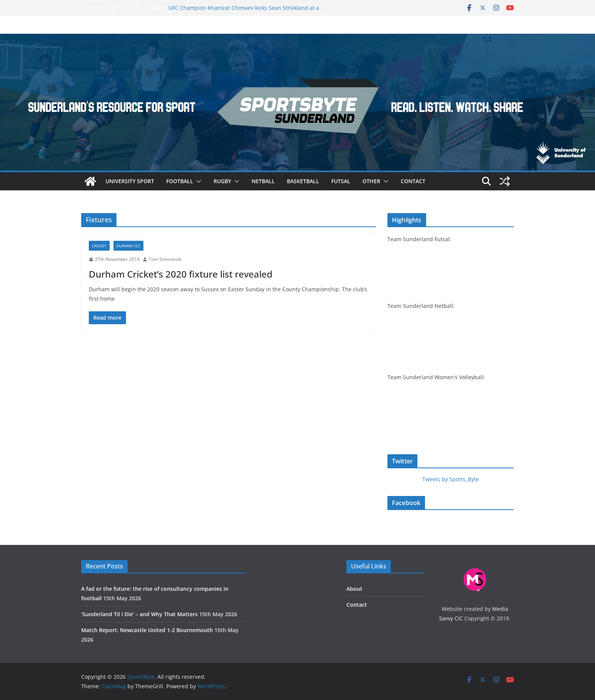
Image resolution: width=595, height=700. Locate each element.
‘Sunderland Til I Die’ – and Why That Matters (139, 614)
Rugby (222, 181)
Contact (413, 181)
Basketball (303, 181)
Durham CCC (128, 246)
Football (180, 181)
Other (371, 181)
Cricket (99, 246)
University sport (130, 181)
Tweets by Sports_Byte (451, 479)
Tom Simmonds (165, 259)
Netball (263, 181)
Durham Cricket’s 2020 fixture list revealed (181, 274)
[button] (197, 181)
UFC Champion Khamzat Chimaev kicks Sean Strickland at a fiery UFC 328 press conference (244, 12)
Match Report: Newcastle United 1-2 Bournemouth (147, 630)
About (354, 589)
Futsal (341, 181)
